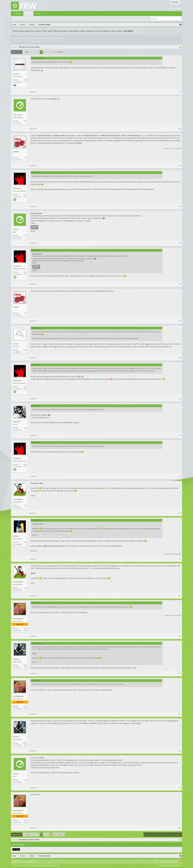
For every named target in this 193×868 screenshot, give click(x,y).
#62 (180, 129)
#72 (180, 513)
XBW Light (16, 862)
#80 (180, 828)
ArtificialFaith (18, 619)
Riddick (16, 152)
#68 (180, 358)
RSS (180, 862)
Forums (28, 14)
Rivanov (16, 659)
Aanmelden (175, 2)
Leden (38, 14)
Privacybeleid (177, 865)
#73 (180, 559)
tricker (16, 344)
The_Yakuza (18, 115)
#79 (180, 788)
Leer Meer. (128, 31)
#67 (180, 321)
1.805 (25, 121)
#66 (180, 284)
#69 (180, 399)
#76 (180, 673)
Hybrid (49, 41)
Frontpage (17, 14)
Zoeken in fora (20, 18)
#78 (180, 751)
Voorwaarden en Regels (165, 865)
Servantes (17, 188)
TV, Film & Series (29, 41)
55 (54, 52)
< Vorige (27, 52)
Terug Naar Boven (172, 862)
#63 (180, 165)
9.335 (25, 195)
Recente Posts (35, 18)
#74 (180, 596)
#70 (180, 435)
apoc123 (16, 422)
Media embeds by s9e (54, 865)
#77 (180, 714)
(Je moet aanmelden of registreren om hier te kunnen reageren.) (163, 835)
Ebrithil (16, 74)
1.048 (25, 80)
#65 (180, 243)
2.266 (25, 628)
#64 (180, 206)
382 (26, 505)
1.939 (25, 428)
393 (26, 542)
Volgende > (60, 52)
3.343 (25, 350)
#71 (180, 476)
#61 (180, 92)
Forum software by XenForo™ (29, 865)
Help (156, 862)
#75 (180, 636)
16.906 (25, 665)
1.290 (25, 235)
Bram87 (16, 536)
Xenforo (31, 862)
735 (26, 158)
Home (162, 862)
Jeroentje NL (18, 499)
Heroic (16, 229)
